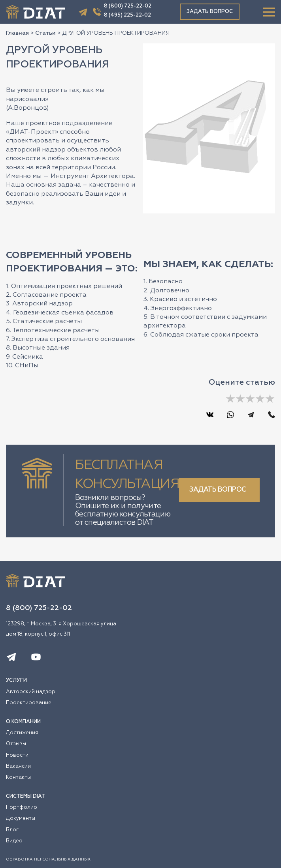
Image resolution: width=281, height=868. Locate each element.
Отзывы (16, 744)
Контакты (18, 777)
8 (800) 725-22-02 (128, 6)
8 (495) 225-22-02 (127, 15)
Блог (12, 830)
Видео (14, 841)
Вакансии (18, 766)
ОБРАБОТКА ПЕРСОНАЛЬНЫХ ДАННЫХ (48, 859)
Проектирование (29, 703)
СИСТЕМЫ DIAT (25, 796)
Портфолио (22, 807)
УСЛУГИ (16, 680)
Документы (21, 818)
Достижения (22, 733)
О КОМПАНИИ (23, 722)
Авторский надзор (31, 692)
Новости (17, 755)
